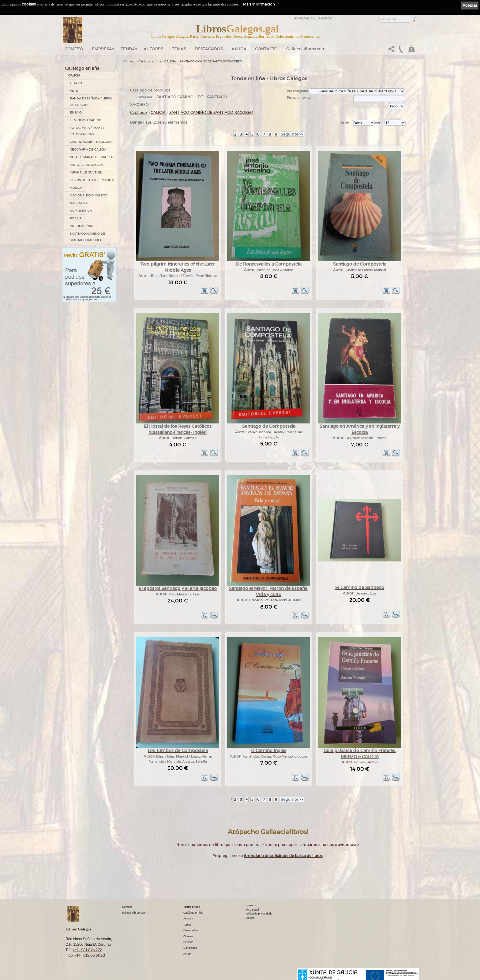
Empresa (102, 49)
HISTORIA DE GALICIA (86, 165)
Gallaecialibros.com (306, 49)
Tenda (128, 49)
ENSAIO (76, 112)
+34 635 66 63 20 (90, 955)
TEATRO (76, 83)
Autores (153, 49)
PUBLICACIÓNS (81, 226)
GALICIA (74, 75)
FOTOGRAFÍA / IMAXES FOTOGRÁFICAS (87, 131)
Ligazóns (250, 905)
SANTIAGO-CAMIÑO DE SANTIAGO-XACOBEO (88, 237)
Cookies (250, 918)
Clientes (188, 936)
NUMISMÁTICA (81, 211)
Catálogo (139, 112)
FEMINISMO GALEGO (86, 120)
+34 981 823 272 (87, 950)
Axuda (239, 49)
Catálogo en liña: (83, 68)
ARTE (74, 91)
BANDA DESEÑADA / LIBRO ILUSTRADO (91, 102)
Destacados (191, 930)
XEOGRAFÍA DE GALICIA (88, 149)
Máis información (259, 4)
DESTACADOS (209, 49)
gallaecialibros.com (134, 913)
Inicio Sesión (304, 18)
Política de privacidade (259, 914)
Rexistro (326, 18)
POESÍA (76, 218)
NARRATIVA (79, 203)
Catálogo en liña (150, 61)
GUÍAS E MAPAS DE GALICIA (91, 157)
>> (292, 134)
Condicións (190, 948)
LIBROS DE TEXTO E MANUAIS (93, 180)
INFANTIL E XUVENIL (86, 172)
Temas (179, 49)
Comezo (74, 49)
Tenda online (192, 907)
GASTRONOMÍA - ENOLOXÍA (91, 142)
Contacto (266, 49)
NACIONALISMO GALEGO (89, 195)
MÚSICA (76, 188)
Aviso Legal (252, 910)
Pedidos (188, 942)
